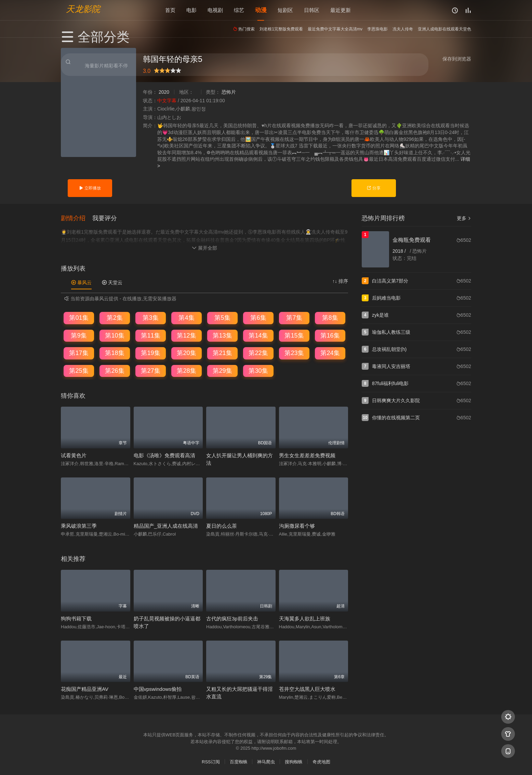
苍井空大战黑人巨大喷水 (307, 689)
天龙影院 (83, 9)
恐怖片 (229, 92)
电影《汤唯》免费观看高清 (164, 455)
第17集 (79, 353)
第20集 (186, 353)
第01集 (79, 317)
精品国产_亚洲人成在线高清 (166, 526)
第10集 (115, 335)
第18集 (115, 353)
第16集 (330, 335)
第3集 (150, 317)
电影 (191, 10)
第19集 (150, 353)
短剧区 (285, 10)
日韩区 (312, 10)
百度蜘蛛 (239, 761)
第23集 (294, 353)
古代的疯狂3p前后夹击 (232, 618)
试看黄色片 (74, 455)
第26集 (115, 370)
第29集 (222, 370)
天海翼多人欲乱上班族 (305, 618)
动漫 (261, 10)
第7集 (294, 317)
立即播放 (90, 188)
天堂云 (112, 282)
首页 (170, 10)
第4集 (186, 317)
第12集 (186, 335)
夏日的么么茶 (222, 526)
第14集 (258, 335)
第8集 (330, 317)
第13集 (222, 335)
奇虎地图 (321, 761)
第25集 (79, 370)
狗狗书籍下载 (76, 618)
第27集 (150, 370)
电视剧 (215, 10)
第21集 (222, 353)
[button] (77, 218)
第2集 (115, 317)
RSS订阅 (211, 761)
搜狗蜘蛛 (294, 761)
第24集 (330, 353)
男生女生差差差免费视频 (307, 455)
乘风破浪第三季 (79, 526)
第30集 (258, 370)
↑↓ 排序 (340, 281)
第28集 (186, 370)
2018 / (400, 251)
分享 (374, 188)
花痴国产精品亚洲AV (85, 689)
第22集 (258, 353)
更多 (464, 218)
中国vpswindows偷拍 (158, 689)
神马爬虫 (266, 761)
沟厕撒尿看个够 (297, 526)
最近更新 (341, 10)
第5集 (222, 317)
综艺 (239, 10)
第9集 (79, 335)
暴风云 (81, 282)
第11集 (150, 335)
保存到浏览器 (457, 59)
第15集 (294, 335)
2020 (164, 92)
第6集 (258, 317)
